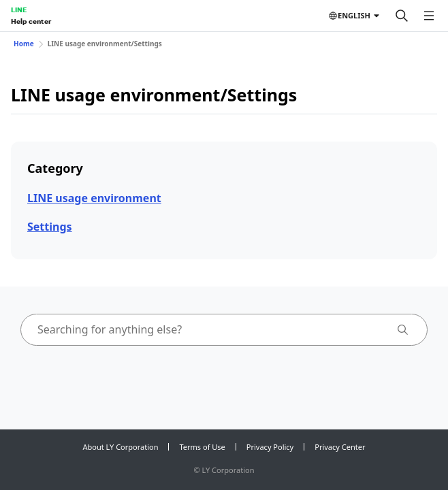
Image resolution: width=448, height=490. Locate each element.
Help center (31, 21)
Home (24, 44)
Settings (50, 227)
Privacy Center (340, 447)
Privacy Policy (270, 447)
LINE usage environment (94, 198)
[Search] (402, 16)
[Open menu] (429, 16)
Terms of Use (202, 447)
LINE (19, 10)
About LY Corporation (121, 447)
